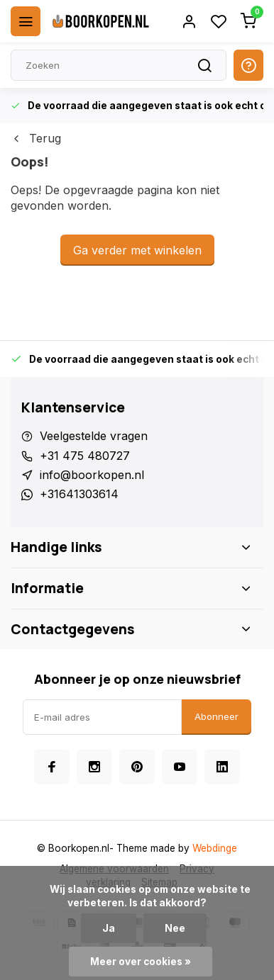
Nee (175, 928)
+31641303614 (79, 494)
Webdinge (215, 848)
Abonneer (217, 716)
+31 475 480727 (85, 456)
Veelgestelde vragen (94, 436)
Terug (36, 138)
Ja (109, 928)
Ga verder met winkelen (137, 250)
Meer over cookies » (141, 962)
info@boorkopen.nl (92, 475)
